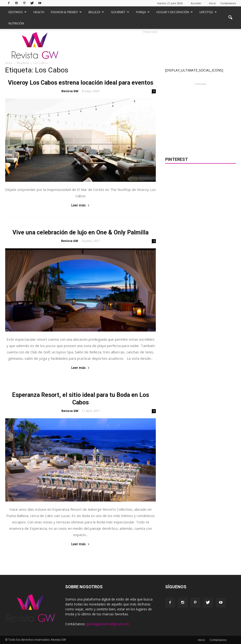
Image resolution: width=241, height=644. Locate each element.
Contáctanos (228, 3)
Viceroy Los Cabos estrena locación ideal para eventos (81, 83)
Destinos (18, 12)
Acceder (196, 3)
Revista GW (70, 91)
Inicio (212, 3)
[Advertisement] (201, 116)
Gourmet (120, 12)
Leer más (80, 205)
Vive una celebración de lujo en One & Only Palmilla (80, 232)
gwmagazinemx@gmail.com (108, 624)
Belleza (96, 12)
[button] (230, 18)
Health (39, 12)
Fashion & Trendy (66, 12)
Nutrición (16, 23)
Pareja (143, 12)
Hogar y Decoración (175, 12)
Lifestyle (208, 12)
